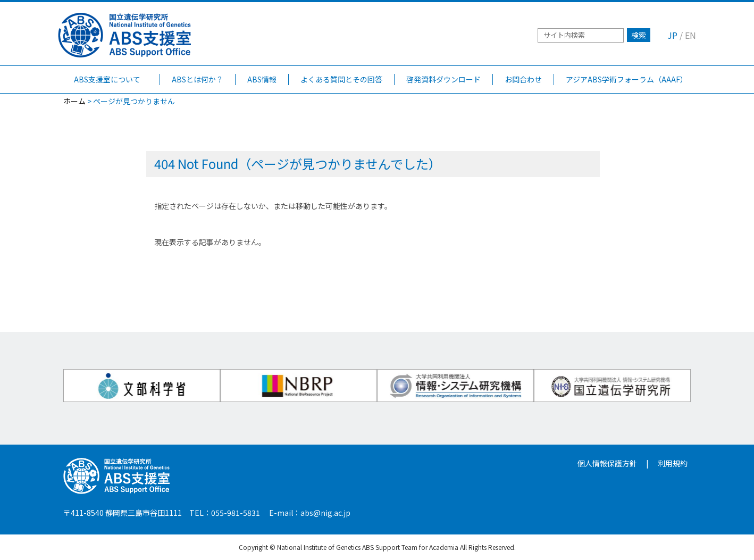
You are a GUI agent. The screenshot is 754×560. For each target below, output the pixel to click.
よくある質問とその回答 (341, 79)
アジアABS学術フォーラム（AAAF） (627, 79)
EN (690, 35)
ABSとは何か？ (198, 79)
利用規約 (673, 463)
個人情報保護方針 (607, 463)
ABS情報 (262, 79)
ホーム (74, 101)
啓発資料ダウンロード (443, 79)
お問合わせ (523, 79)
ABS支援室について (115, 79)
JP (672, 35)
